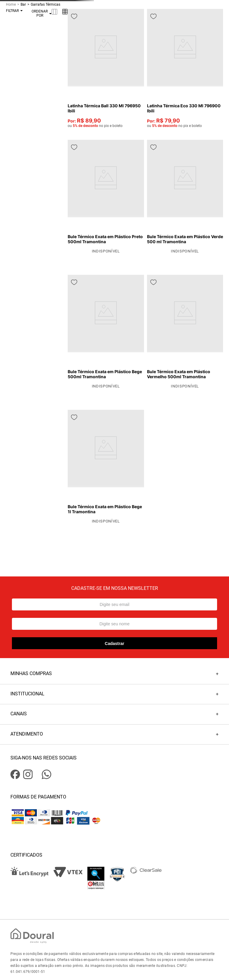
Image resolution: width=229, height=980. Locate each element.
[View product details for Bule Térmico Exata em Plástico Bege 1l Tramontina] (106, 467)
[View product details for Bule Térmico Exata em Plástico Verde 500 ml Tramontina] (185, 197)
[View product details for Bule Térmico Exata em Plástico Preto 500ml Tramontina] (106, 197)
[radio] (54, 12)
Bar (23, 4)
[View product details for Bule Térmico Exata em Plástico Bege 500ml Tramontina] (106, 332)
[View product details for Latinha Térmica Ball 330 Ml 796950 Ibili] (106, 68)
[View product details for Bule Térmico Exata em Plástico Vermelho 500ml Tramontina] (185, 332)
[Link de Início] (13, 4)
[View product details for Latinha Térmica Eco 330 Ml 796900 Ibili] (185, 68)
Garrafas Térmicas (45, 4)
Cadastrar (114, 643)
